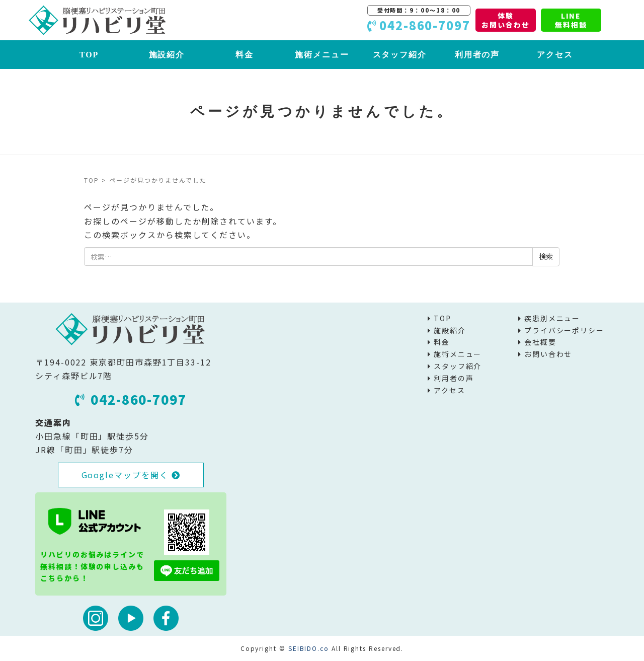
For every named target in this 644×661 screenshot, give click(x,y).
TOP (89, 55)
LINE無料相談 (571, 20)
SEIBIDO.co (309, 648)
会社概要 (540, 342)
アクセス (555, 55)
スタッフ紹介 (400, 55)
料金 (245, 55)
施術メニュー (322, 55)
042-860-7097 (131, 399)
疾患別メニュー (552, 318)
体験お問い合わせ (506, 20)
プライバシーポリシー (564, 330)
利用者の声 (477, 55)
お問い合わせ (548, 354)
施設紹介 (167, 55)
